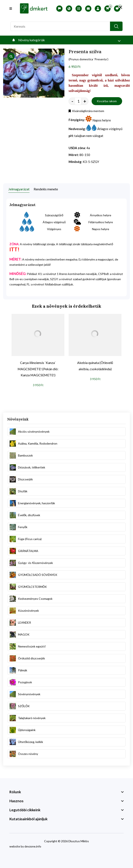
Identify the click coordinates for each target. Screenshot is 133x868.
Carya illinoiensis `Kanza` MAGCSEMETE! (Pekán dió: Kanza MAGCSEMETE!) (38, 369)
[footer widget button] (66, 792)
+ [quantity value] (85, 101)
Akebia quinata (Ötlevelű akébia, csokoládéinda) (95, 366)
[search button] (116, 26)
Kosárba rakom (107, 101)
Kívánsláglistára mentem (86, 111)
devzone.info (33, 846)
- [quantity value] (72, 101)
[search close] (121, 7)
